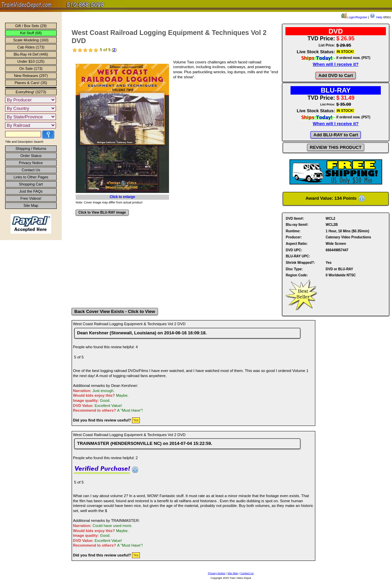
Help (376, 17)
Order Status (31, 156)
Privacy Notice (31, 163)
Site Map (31, 205)
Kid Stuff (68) (31, 33)
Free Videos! (31, 198)
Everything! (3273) (31, 92)
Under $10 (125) (31, 61)
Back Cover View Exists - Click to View (115, 311)
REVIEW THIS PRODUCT (336, 147)
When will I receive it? (335, 64)
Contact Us (31, 170)
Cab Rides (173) (31, 47)
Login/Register (354, 17)
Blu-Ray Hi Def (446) (31, 54)
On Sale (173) (31, 68)
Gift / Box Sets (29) (31, 26)
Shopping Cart (31, 184)
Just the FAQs (31, 191)
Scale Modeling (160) (31, 40)
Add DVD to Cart (336, 75)
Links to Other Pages (31, 177)
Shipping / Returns (31, 149)
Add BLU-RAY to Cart (335, 135)
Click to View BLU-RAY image (102, 212)
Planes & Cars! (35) (31, 83)
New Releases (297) (31, 76)
